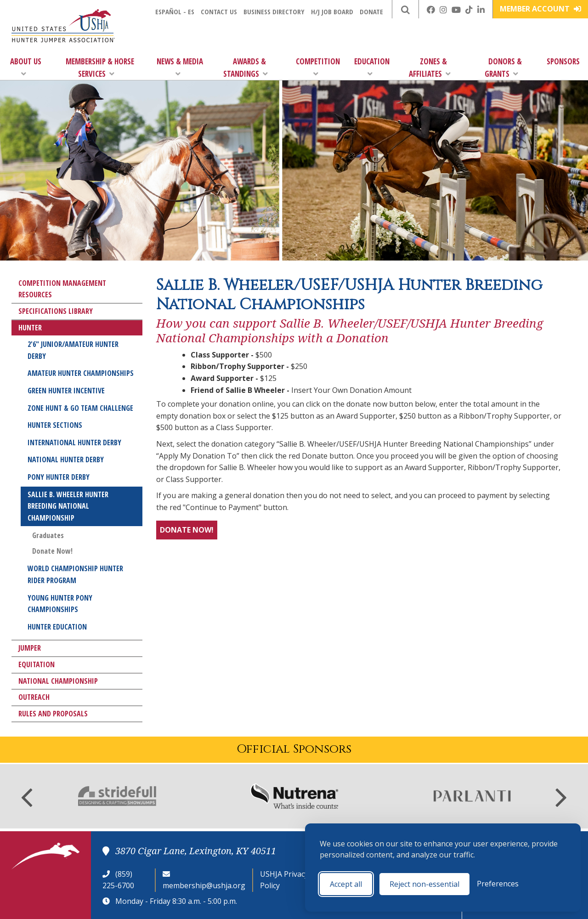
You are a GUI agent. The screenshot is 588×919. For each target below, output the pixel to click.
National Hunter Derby (66, 459)
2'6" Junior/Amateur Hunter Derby (73, 350)
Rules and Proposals (53, 714)
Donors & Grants (503, 68)
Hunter (30, 328)
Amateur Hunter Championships (81, 373)
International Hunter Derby (74, 442)
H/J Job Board (332, 11)
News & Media (180, 67)
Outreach (34, 697)
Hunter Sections (55, 425)
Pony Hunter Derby (59, 477)
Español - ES (175, 11)
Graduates (48, 535)
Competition (318, 67)
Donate (371, 11)
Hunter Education (57, 627)
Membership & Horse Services (100, 68)
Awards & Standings (246, 68)
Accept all (346, 884)
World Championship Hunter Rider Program (75, 574)
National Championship (58, 681)
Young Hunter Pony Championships (60, 604)
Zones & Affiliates (430, 68)
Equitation (37, 664)
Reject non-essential (424, 884)
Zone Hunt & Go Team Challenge (80, 408)
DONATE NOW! (187, 530)
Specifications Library (56, 311)
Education (372, 67)
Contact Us (219, 11)
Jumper (30, 648)
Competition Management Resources (62, 289)
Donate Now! (52, 551)
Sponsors (563, 61)
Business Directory (274, 11)
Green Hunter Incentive (66, 391)
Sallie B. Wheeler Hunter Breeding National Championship (68, 506)
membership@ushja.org (204, 885)
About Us (26, 67)
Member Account (540, 9)
